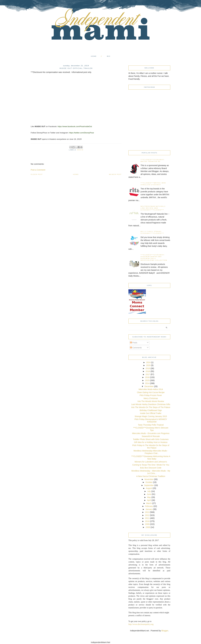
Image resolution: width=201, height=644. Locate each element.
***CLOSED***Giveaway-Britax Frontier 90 (153, 161)
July (149, 491)
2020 (148, 365)
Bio (109, 56)
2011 (147, 518)
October (149, 482)
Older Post (37, 174)
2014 (147, 383)
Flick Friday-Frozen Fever (151, 395)
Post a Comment (38, 170)
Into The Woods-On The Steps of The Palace (151, 407)
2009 (147, 524)
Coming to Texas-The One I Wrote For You (151, 465)
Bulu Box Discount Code (151, 468)
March (149, 503)
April (149, 500)
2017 (148, 374)
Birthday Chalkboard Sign (151, 410)
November (149, 479)
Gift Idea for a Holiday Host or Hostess (151, 442)
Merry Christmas (151, 398)
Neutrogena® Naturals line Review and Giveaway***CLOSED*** (153, 208)
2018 (148, 371)
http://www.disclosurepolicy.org (141, 624)
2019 (148, 368)
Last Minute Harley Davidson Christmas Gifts (151, 404)
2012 (147, 515)
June (149, 494)
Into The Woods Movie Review (151, 401)
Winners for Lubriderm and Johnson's (151, 462)
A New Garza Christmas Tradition (151, 476)
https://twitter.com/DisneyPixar (82, 133)
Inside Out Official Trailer (151, 413)
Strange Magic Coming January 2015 (151, 416)
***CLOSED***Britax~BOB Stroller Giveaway (153, 184)
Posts (134, 343)
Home (94, 56)
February (149, 506)
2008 (148, 527)
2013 (147, 512)
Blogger (165, 631)
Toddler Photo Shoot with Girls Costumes (151, 439)
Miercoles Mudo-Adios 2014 (151, 389)
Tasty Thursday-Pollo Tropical (151, 425)
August (149, 488)
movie (80, 150)
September (149, 485)
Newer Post (115, 174)
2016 (147, 377)
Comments (136, 348)
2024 (148, 362)
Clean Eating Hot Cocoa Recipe (151, 392)
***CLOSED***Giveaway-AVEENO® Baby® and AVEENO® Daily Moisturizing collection (154, 257)
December (149, 386)
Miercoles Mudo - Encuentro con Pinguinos (151, 433)
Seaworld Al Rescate (151, 436)
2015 (147, 380)
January (149, 509)
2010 (147, 521)
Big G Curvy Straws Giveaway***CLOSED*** (152, 232)
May (149, 497)
